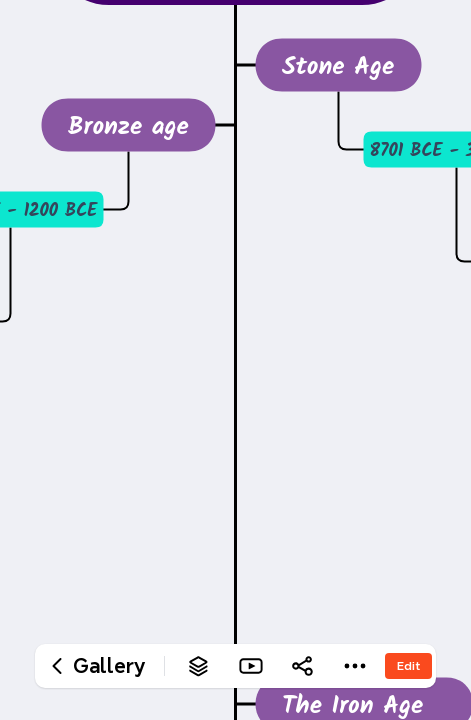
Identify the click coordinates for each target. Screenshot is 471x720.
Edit (408, 665)
